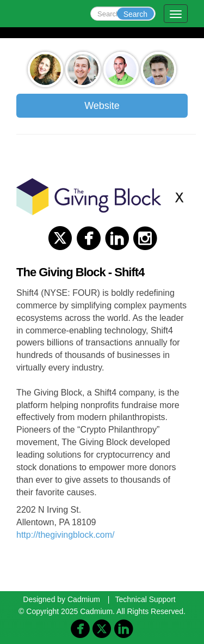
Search (135, 14)
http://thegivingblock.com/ (66, 535)
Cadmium (84, 599)
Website (102, 106)
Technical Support (145, 599)
